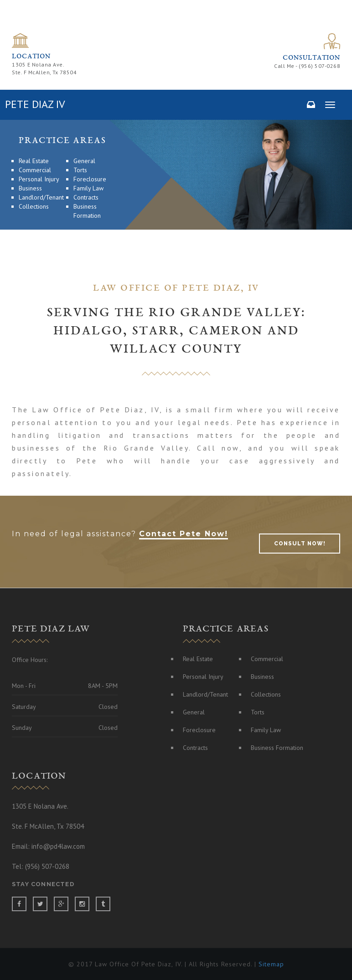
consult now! (300, 544)
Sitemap (270, 964)
